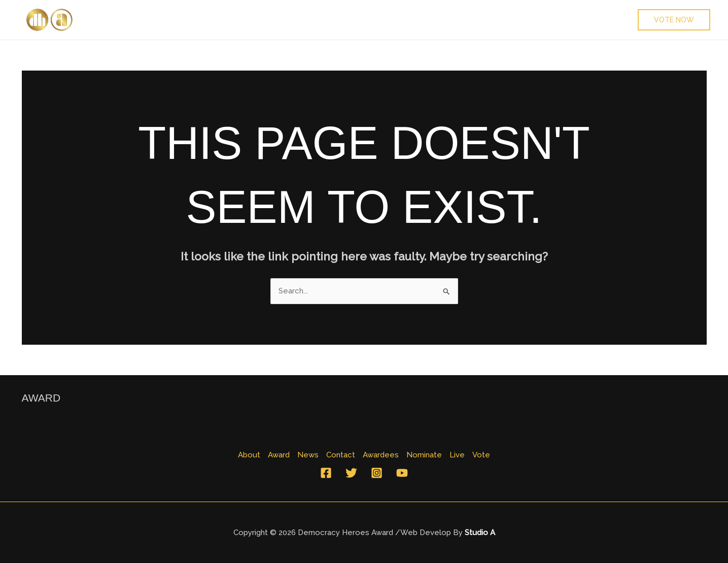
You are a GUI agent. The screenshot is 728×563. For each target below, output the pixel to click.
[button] (674, 20)
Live (401, 20)
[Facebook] (326, 473)
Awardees (296, 20)
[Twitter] (351, 473)
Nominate (355, 20)
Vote (437, 20)
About (110, 20)
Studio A (480, 533)
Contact (241, 20)
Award (154, 20)
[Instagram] (377, 473)
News (196, 20)
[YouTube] (402, 473)
